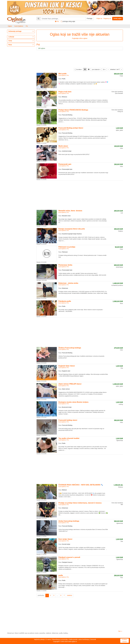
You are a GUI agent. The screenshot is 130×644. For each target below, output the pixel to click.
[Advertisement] (80, 195)
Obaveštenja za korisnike (60, 639)
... (57, 595)
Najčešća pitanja (39, 639)
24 (104, 70)
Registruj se (107, 18)
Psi (27, 26)
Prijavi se (99, 18)
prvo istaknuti (96, 70)
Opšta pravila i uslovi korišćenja (79, 639)
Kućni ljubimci (19, 26)
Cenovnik (93, 639)
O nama (48, 639)
